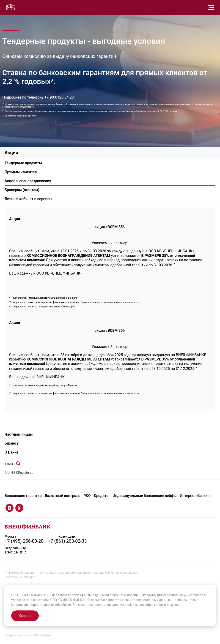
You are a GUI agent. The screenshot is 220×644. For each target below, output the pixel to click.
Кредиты (102, 496)
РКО (87, 496)
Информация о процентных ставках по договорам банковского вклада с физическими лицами (71, 573)
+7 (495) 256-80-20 (24, 541)
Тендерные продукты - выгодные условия (85, 41)
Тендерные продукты (23, 163)
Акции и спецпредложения (28, 181)
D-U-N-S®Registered (19, 473)
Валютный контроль (63, 496)
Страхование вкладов (20, 577)
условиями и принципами (31, 605)
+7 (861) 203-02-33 (68, 541)
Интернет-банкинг (196, 496)
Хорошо (25, 616)
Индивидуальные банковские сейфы (144, 496)
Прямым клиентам (21, 172)
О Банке (11, 452)
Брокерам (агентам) (22, 190)
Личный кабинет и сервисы (28, 199)
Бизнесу (12, 443)
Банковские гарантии (23, 496)
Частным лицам (19, 434)
